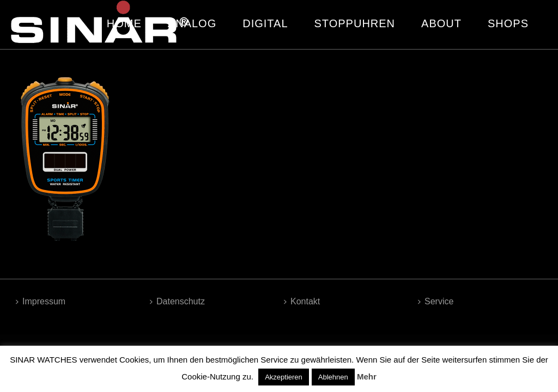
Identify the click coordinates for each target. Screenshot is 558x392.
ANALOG (192, 23)
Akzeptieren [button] (284, 377)
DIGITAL (265, 23)
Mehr (367, 376)
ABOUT (441, 23)
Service (436, 301)
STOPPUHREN (355, 23)
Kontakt (302, 301)
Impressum (41, 301)
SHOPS (508, 23)
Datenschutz (177, 301)
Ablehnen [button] (333, 377)
